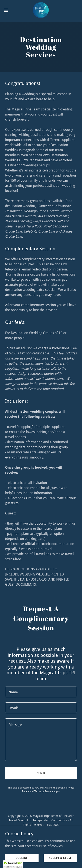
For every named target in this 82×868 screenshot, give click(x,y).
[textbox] (41, 692)
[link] (41, 10)
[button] (8, 10)
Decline (22, 858)
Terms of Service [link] (44, 791)
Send (41, 773)
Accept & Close (60, 858)
